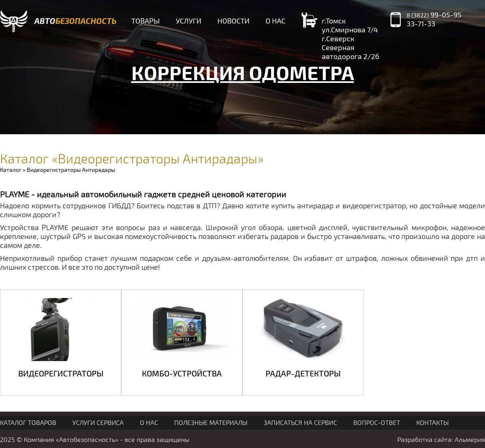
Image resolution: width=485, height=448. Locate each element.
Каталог (11, 170)
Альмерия (470, 439)
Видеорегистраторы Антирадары (71, 170)
